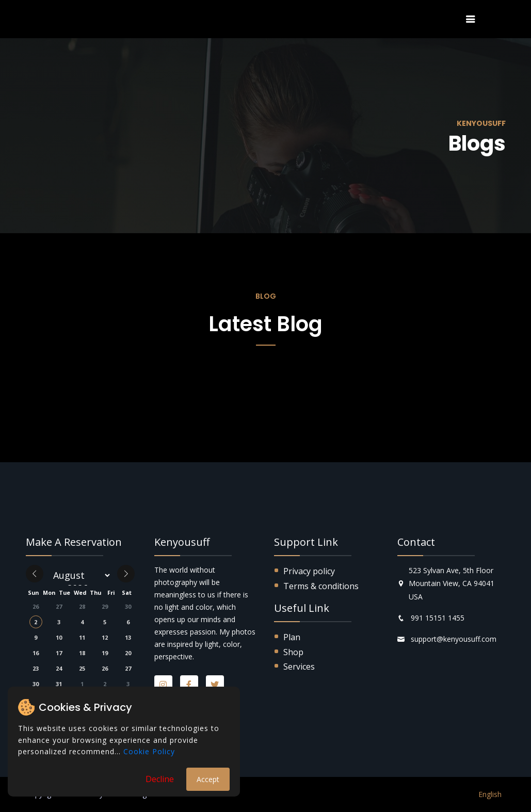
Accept (208, 779)
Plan (292, 637)
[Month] (80, 575)
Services (299, 667)
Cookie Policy (149, 751)
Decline (160, 779)
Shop (293, 652)
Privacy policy (309, 571)
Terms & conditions (321, 586)
